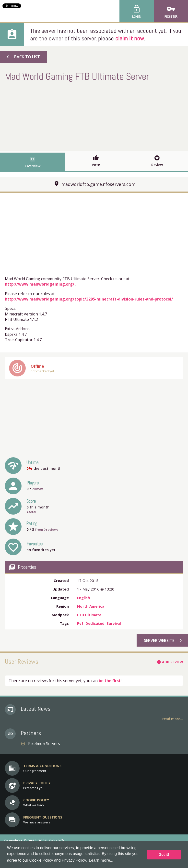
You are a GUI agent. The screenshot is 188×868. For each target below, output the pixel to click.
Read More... (173, 719)
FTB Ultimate (89, 615)
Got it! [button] (164, 855)
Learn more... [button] (101, 860)
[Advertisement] (94, 116)
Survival (114, 623)
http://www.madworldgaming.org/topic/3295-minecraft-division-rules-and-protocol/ (89, 299)
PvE (80, 623)
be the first (110, 681)
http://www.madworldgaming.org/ (40, 284)
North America (91, 606)
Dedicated (95, 623)
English (83, 598)
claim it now (130, 38)
